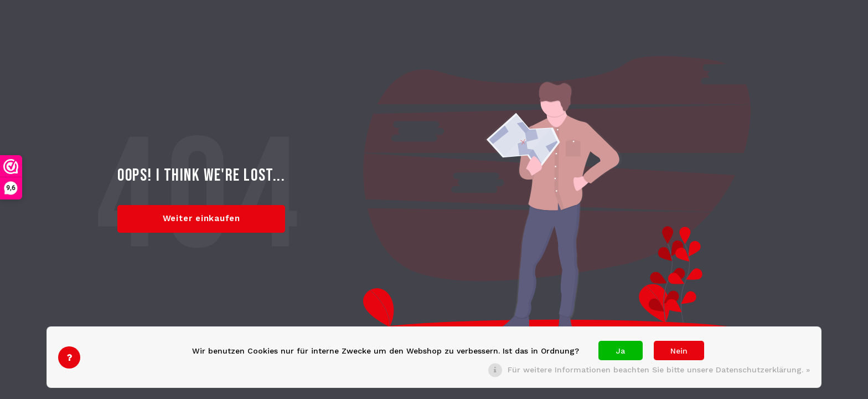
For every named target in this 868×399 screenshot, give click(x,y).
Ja (621, 351)
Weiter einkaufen (201, 218)
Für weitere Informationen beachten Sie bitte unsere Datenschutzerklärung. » (659, 370)
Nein (679, 351)
